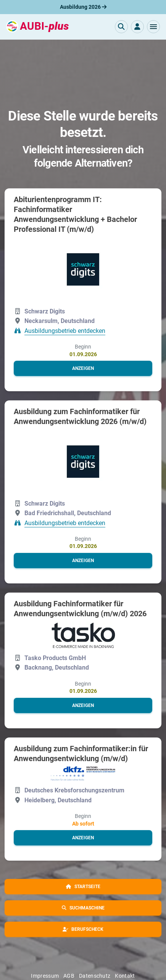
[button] (153, 27)
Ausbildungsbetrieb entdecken (65, 331)
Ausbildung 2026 (83, 7)
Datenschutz (95, 976)
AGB (69, 976)
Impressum (45, 976)
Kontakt (125, 976)
